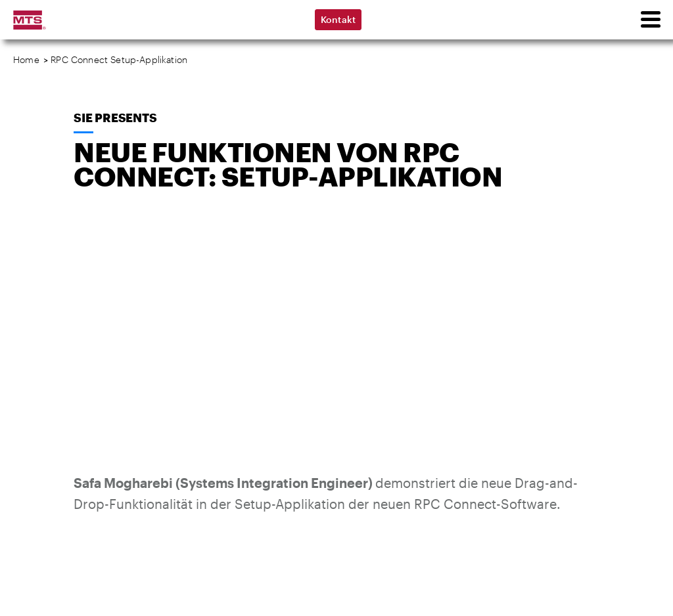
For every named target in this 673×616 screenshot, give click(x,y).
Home (26, 59)
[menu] (650, 20)
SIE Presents (115, 118)
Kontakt (338, 19)
